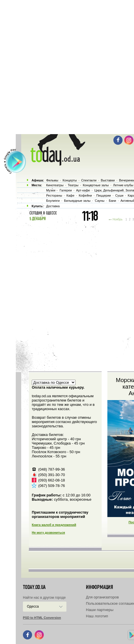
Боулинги (53, 201)
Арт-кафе (83, 190)
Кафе (70, 195)
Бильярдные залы (77, 201)
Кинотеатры (55, 185)
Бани (113, 201)
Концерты (70, 180)
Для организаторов (102, 597)
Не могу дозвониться (48, 533)
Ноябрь (118, 219)
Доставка (53, 206)
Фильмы (52, 180)
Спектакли (89, 180)
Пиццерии (104, 195)
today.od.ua (34, 587)
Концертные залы (96, 185)
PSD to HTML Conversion (42, 618)
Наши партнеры (100, 610)
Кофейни (85, 195)
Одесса (33, 606)
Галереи (66, 190)
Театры (73, 185)
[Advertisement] (67, 67)
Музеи (51, 190)
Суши (119, 195)
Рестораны (54, 195)
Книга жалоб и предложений (54, 525)
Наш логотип (97, 616)
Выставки (108, 180)
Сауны (100, 201)
